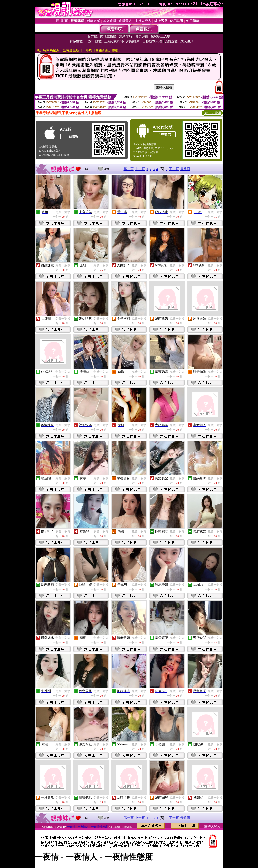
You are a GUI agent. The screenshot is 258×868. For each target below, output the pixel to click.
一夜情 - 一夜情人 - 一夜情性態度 (87, 827)
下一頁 (174, 169)
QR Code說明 (212, 113)
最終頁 (185, 169)
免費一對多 (63, 212)
